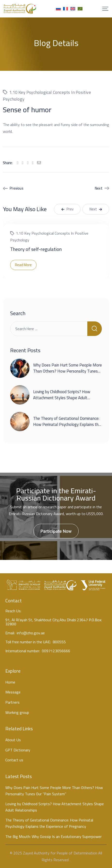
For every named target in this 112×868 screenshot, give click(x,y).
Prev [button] (67, 209)
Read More (23, 265)
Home (10, 682)
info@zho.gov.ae (31, 633)
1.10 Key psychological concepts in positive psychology (47, 96)
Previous (17, 188)
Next (99, 188)
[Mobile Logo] (20, 9)
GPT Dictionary (18, 750)
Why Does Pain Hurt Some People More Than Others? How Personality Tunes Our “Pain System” (67, 371)
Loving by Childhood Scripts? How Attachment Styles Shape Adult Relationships (62, 398)
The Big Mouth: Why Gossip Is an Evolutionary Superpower (53, 837)
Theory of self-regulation (36, 249)
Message (13, 692)
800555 (59, 643)
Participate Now (56, 531)
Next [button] (96, 209)
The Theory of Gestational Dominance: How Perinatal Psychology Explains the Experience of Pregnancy (67, 425)
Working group (17, 713)
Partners (12, 702)
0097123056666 (56, 652)
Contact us (14, 760)
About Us (13, 740)
